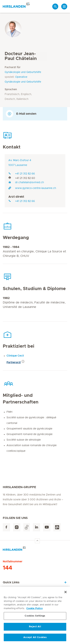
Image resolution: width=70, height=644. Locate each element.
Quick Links (11, 582)
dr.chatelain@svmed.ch (26, 182)
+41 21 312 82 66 (22, 174)
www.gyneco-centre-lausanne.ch (32, 188)
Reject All (35, 628)
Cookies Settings (35, 617)
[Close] (66, 593)
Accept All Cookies (35, 639)
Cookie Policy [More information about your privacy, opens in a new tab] (35, 610)
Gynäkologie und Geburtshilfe (23, 72)
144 (7, 568)
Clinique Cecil (15, 356)
